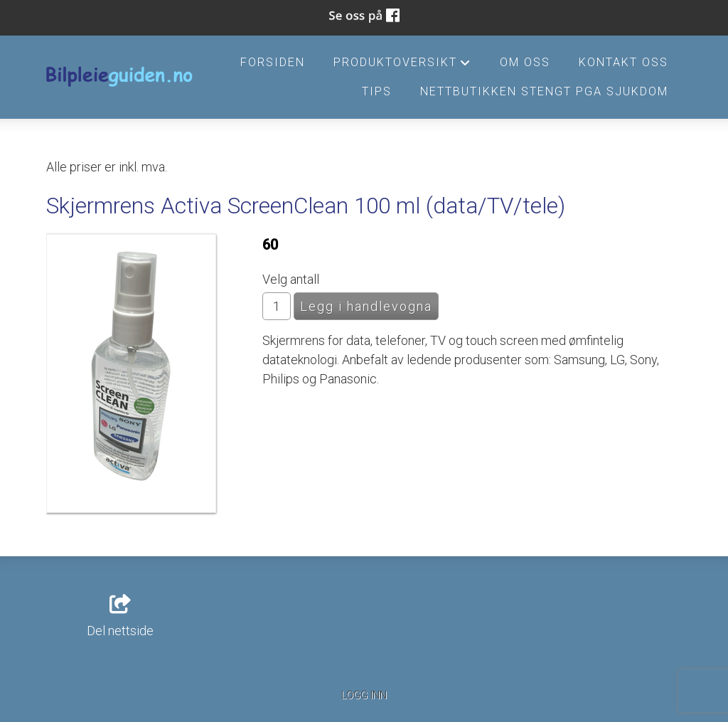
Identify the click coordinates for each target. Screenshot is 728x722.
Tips (377, 91)
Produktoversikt (402, 66)
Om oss (525, 62)
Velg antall (291, 279)
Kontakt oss (623, 62)
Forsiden (273, 62)
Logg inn (364, 695)
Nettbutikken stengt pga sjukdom (544, 91)
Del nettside (120, 617)
